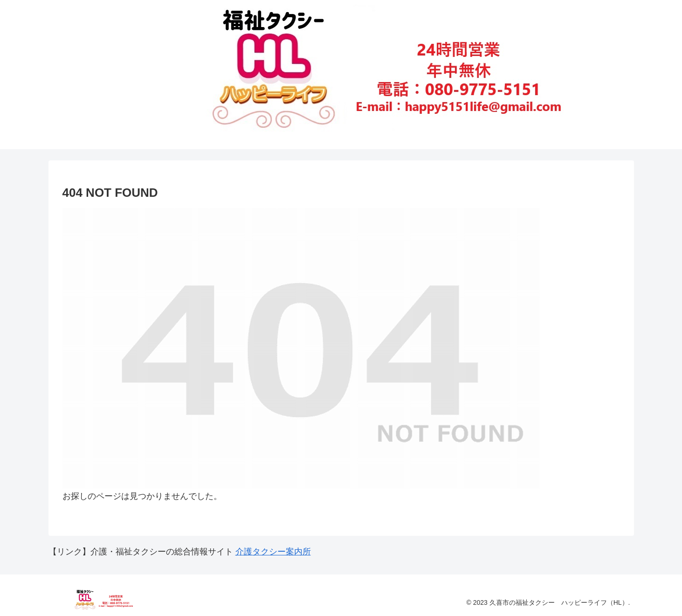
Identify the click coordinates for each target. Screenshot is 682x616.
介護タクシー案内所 (273, 552)
